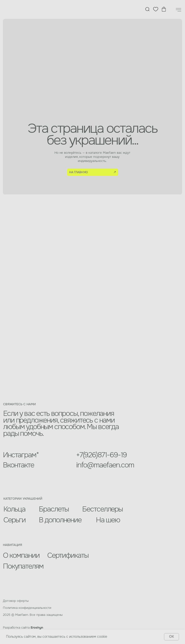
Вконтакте (18, 465)
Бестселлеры (102, 509)
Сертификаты (68, 555)
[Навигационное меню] (178, 10)
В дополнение (60, 520)
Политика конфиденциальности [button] (27, 608)
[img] (22, 9)
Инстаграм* (21, 455)
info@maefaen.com (105, 465)
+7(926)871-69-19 (101, 455)
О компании (21, 555)
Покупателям (23, 566)
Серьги (14, 520)
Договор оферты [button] (16, 601)
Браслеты (54, 509)
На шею (108, 520)
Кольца (14, 509)
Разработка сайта (23, 627)
